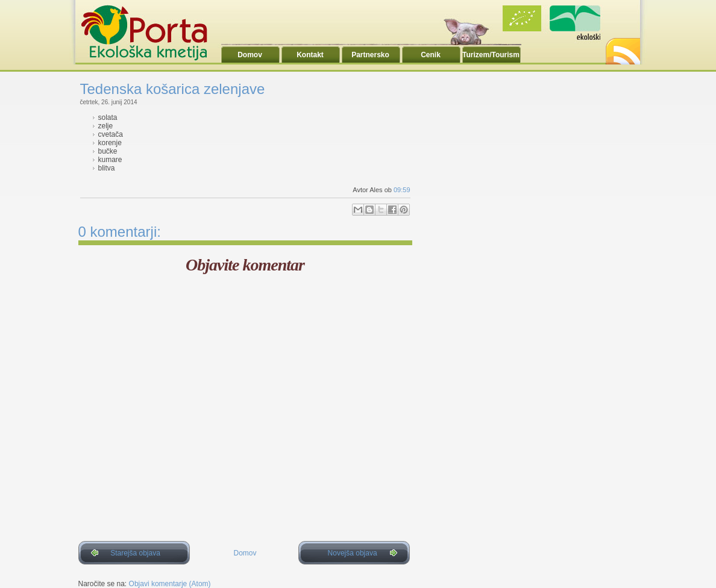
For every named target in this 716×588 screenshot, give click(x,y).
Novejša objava (353, 553)
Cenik (431, 55)
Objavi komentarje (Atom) (170, 584)
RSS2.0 (622, 48)
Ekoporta (151, 33)
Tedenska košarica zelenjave (173, 89)
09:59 (402, 190)
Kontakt (310, 55)
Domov (250, 55)
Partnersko (370, 55)
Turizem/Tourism (491, 55)
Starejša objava (135, 553)
